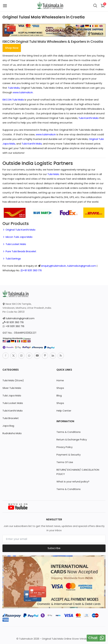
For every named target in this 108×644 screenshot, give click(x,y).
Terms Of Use (65, 462)
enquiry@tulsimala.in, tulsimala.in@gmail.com (69, 266)
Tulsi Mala (14, 88)
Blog (59, 395)
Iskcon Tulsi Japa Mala (17, 237)
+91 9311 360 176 (31, 270)
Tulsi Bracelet (11, 418)
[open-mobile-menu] (5, 6)
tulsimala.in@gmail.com (20, 318)
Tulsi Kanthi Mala (88, 118)
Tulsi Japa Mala (12, 395)
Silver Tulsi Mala (12, 388)
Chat (93, 638)
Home (60, 380)
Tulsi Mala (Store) (13, 380)
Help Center (64, 411)
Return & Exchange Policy (72, 439)
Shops (60, 388)
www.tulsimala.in (23, 92)
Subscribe (54, 548)
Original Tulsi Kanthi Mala (19, 230)
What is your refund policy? (73, 482)
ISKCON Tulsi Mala (13, 100)
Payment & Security (69, 455)
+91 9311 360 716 (14, 322)
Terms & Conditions (69, 432)
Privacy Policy (65, 447)
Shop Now (12, 48)
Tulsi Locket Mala (14, 244)
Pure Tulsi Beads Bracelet (19, 251)
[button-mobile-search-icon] (95, 6)
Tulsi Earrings (12, 259)
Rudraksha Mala (12, 433)
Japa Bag (8, 426)
